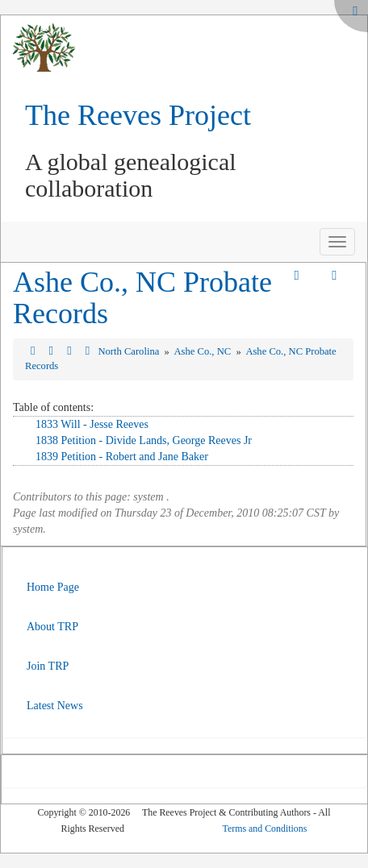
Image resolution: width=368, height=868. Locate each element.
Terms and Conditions (265, 829)
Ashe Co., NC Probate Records (142, 298)
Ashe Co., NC (203, 351)
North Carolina (130, 351)
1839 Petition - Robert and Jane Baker (122, 457)
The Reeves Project (138, 115)
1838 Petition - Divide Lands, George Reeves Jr (144, 440)
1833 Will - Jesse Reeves (92, 424)
